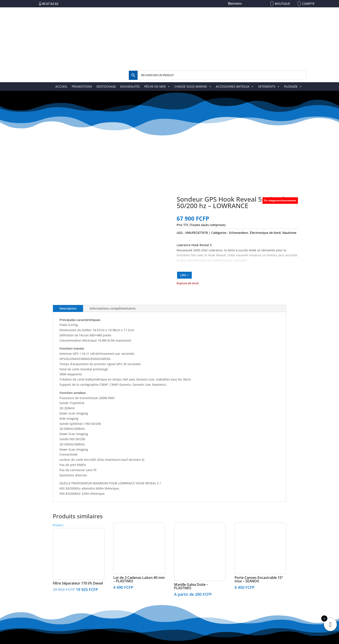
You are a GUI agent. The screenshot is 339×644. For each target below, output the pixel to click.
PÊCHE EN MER (157, 86)
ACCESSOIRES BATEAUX (235, 86)
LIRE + (184, 275)
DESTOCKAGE (106, 86)
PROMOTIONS (82, 86)
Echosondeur (239, 233)
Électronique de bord (265, 233)
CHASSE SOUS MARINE (193, 86)
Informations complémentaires (113, 308)
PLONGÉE (293, 86)
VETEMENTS (269, 86)
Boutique (282, 4)
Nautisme (289, 233)
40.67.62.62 (50, 4)
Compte (308, 4)
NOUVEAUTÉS (130, 86)
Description (68, 308)
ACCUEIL (61, 86)
